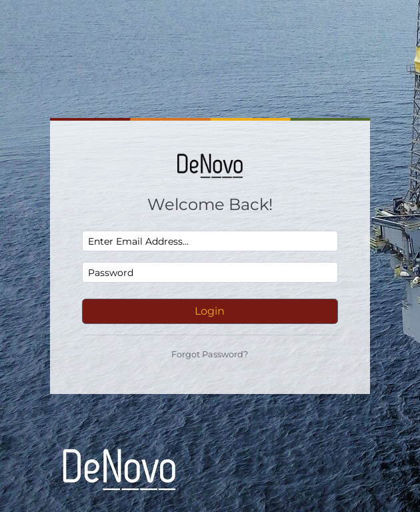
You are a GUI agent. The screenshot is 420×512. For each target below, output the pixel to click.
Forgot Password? (210, 354)
